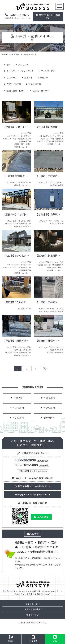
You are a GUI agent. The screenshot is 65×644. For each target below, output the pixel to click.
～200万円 (49, 407)
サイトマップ (33, 615)
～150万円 (18, 407)
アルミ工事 (23, 65)
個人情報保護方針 (33, 609)
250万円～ (49, 418)
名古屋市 (41, 547)
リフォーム (12, 78)
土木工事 (28, 78)
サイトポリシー (33, 604)
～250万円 (18, 418)
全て (9, 65)
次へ (46, 368)
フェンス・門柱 (48, 71)
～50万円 (18, 398)
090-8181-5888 (26, 465)
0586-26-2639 (19, 15)
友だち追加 (43, 517)
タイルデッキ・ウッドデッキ (20, 71)
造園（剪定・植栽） (16, 91)
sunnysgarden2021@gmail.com (31, 494)
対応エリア (33, 534)
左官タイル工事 (14, 84)
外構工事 (44, 78)
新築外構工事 (35, 84)
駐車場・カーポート (42, 91)
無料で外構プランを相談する (49, 16)
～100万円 (49, 398)
